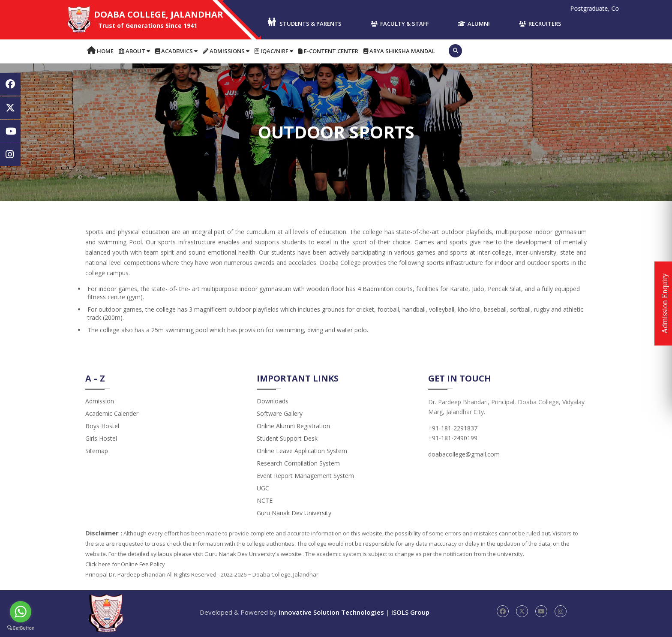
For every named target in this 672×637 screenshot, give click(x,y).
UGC (263, 488)
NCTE (265, 500)
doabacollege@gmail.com (464, 454)
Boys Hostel (102, 426)
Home (100, 51)
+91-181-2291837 (453, 428)
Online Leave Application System (302, 451)
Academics (176, 51)
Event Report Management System (305, 476)
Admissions (226, 51)
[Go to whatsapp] (21, 612)
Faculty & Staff (400, 24)
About (134, 51)
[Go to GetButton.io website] (21, 628)
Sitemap (97, 451)
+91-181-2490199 (453, 438)
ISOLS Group (410, 612)
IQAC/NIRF (274, 51)
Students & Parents (304, 23)
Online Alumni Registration (293, 426)
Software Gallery (280, 413)
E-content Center (328, 51)
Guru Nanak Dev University (294, 513)
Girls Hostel (101, 438)
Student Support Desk (287, 438)
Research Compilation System (298, 463)
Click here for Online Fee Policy (125, 564)
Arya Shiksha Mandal (399, 51)
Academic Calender (112, 413)
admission (100, 401)
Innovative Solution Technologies (331, 612)
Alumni (474, 24)
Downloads (273, 401)
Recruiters (540, 24)
